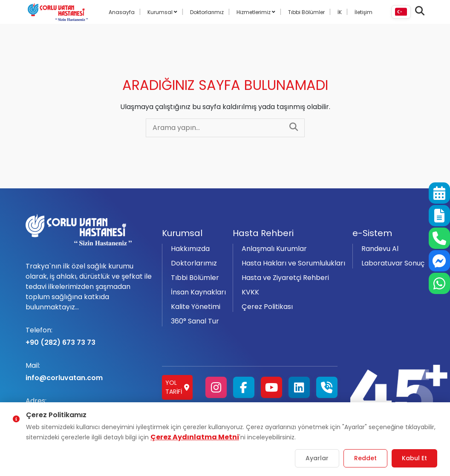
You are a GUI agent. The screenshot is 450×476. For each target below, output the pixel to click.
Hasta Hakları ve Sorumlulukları (293, 263)
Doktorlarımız (207, 12)
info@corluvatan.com (89, 372)
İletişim (363, 12)
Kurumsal (161, 12)
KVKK (250, 292)
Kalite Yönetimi (196, 307)
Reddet (365, 458)
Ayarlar (317, 458)
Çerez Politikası (267, 307)
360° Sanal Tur (195, 321)
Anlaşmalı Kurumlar (274, 249)
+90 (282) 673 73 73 (89, 336)
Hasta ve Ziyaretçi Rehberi (285, 278)
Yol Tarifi (177, 387)
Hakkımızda (190, 249)
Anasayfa (122, 12)
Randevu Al (380, 249)
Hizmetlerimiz (254, 12)
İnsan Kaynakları (198, 292)
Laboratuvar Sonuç (393, 263)
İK (340, 12)
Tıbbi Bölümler (306, 12)
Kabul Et (414, 458)
